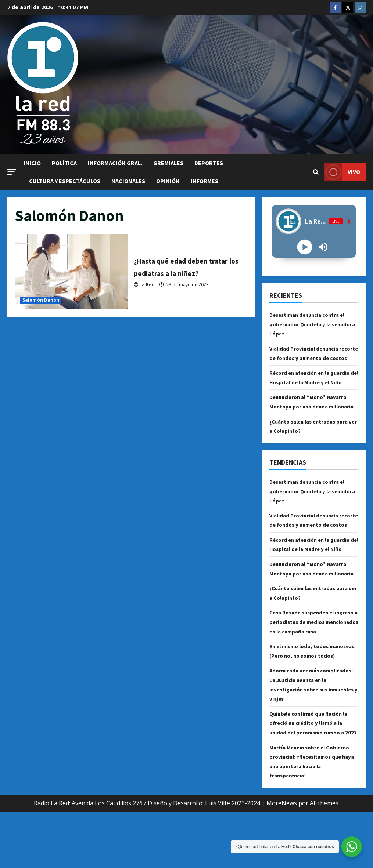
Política (64, 163)
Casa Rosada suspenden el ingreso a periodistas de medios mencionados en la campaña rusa (314, 659)
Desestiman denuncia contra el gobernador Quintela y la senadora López (311, 324)
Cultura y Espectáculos (65, 181)
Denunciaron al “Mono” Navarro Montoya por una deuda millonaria (312, 416)
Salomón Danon (41, 300)
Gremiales (168, 163)
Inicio (32, 163)
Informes (205, 181)
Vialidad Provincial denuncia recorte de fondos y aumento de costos (312, 358)
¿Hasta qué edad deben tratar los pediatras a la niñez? (71, 272)
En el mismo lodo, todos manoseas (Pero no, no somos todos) (310, 693)
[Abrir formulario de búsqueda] (316, 172)
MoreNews (282, 860)
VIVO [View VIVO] (342, 172)
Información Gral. (115, 163)
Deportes (209, 163)
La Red (147, 290)
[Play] (304, 247)
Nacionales (128, 181)
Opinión (168, 181)
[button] (12, 172)
